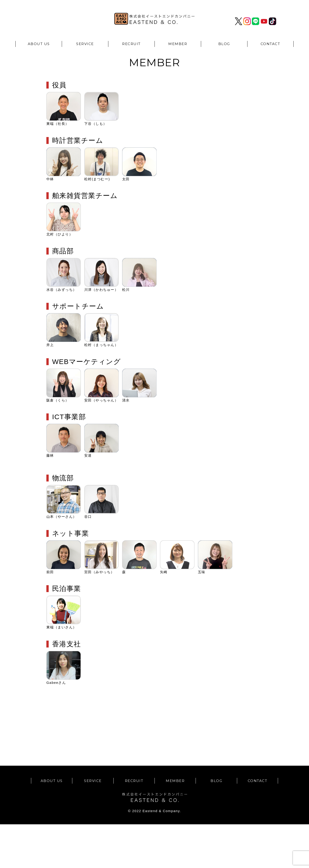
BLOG (224, 44)
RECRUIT (131, 44)
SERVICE (85, 44)
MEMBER (178, 44)
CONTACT (270, 44)
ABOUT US (39, 44)
